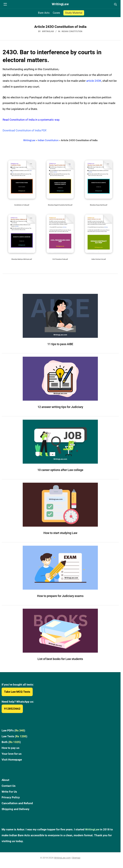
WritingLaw (29, 140)
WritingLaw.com (62, 858)
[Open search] (115, 4)
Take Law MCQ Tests (17, 692)
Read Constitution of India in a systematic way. (31, 120)
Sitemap (76, 858)
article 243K (94, 81)
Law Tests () (14, 736)
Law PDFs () (13, 730)
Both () (11, 742)
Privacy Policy (11, 797)
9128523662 (12, 709)
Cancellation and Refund (17, 803)
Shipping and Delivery (16, 809)
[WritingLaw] (60, 4)
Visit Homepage (12, 760)
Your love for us (12, 754)
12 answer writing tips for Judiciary (60, 407)
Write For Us (9, 792)
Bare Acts (44, 13)
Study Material (74, 13)
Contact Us (9, 786)
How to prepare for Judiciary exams (60, 596)
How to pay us (11, 748)
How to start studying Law (60, 533)
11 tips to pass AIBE (60, 344)
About (5, 780)
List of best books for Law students (60, 659)
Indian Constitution (72, 31)
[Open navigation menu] (5, 4)
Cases (56, 13)
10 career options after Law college (60, 470)
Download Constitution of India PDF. (25, 130)
